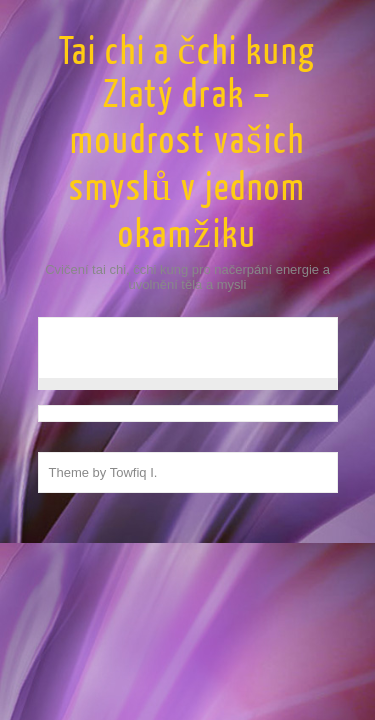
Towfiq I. (134, 472)
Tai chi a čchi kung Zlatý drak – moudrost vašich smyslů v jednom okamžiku (188, 143)
